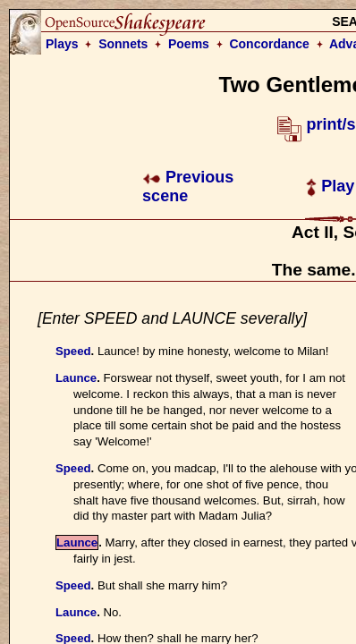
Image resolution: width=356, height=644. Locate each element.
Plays (62, 44)
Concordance (269, 44)
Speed (73, 351)
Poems (189, 44)
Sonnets (123, 44)
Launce (76, 378)
